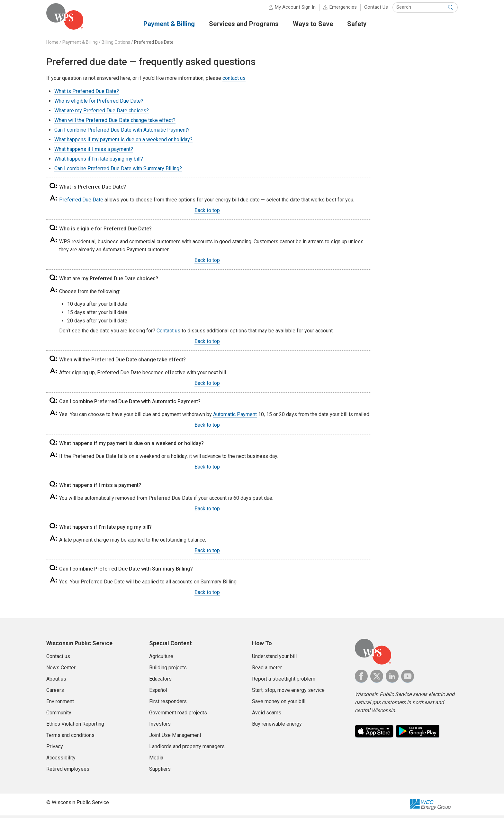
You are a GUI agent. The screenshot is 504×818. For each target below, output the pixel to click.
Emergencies (343, 10)
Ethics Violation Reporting (75, 726)
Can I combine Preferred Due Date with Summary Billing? (118, 171)
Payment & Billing (80, 45)
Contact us (168, 333)
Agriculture (161, 659)
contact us (234, 81)
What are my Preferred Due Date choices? (102, 113)
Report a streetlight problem (284, 681)
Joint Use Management (175, 738)
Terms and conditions (70, 738)
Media (156, 760)
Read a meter (267, 670)
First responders (168, 704)
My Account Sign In (295, 10)
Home (52, 45)
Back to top (207, 213)
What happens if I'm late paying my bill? (99, 161)
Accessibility (61, 760)
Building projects (168, 670)
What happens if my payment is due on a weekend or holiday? (123, 142)
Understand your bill (274, 659)
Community (59, 715)
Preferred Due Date (154, 45)
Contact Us (376, 10)
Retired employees (68, 772)
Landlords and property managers (187, 749)
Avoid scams (267, 715)
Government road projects (178, 715)
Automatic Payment (235, 417)
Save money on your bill (279, 704)
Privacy (55, 749)
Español (158, 693)
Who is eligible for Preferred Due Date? (99, 103)
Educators (160, 681)
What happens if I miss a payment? (94, 152)
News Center (61, 670)
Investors (160, 726)
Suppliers (160, 772)
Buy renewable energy (277, 726)
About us (56, 681)
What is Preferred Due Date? (87, 94)
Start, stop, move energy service (288, 693)
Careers (55, 693)
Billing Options (116, 45)
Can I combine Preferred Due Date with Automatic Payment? (122, 132)
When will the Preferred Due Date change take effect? (115, 123)
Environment (60, 704)
